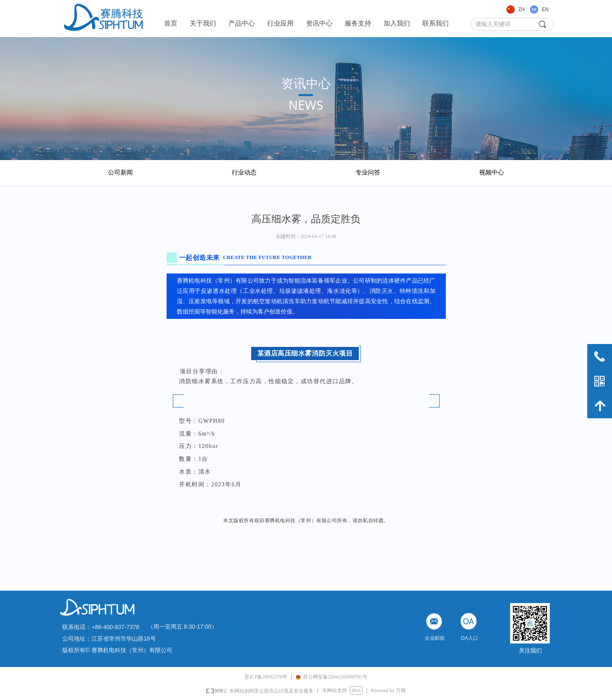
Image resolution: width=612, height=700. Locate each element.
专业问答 (368, 172)
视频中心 (492, 172)
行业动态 (244, 172)
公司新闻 (120, 172)
